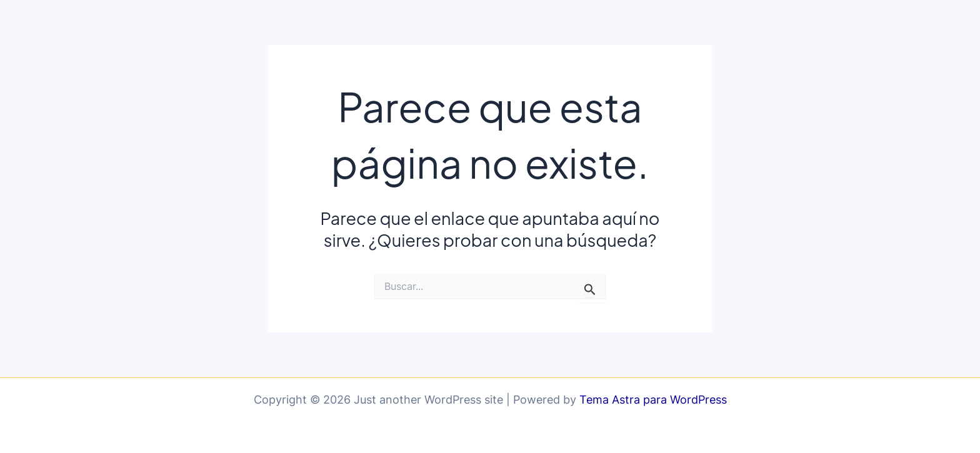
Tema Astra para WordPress (653, 400)
